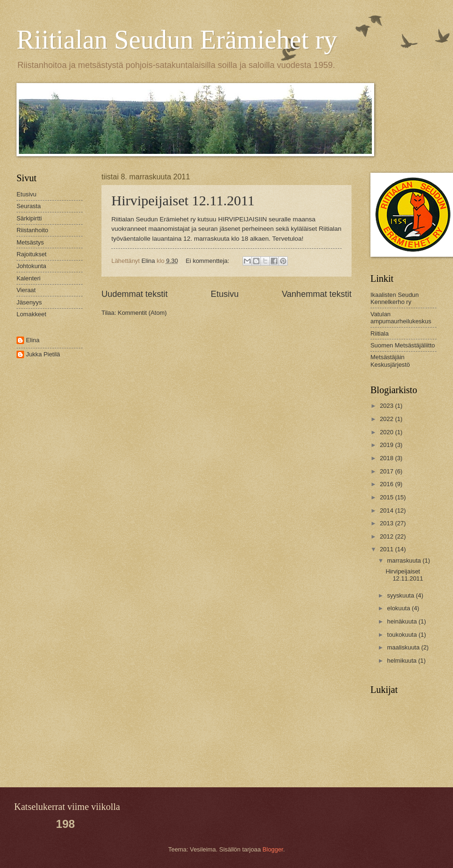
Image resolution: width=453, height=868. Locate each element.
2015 (387, 497)
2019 (387, 445)
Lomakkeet (31, 314)
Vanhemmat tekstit (317, 294)
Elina (33, 340)
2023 (387, 406)
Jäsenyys (29, 302)
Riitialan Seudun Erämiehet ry (177, 40)
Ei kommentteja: (209, 261)
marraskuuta (405, 560)
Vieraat (26, 290)
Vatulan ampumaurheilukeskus (401, 318)
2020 (387, 432)
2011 (387, 549)
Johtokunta (31, 266)
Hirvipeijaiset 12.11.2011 (183, 200)
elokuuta (399, 608)
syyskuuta (401, 595)
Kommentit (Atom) (143, 313)
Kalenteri (29, 278)
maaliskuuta (404, 647)
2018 (387, 458)
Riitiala (380, 333)
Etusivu (225, 294)
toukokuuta (403, 635)
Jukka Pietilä (43, 354)
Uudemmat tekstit (134, 294)
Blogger (273, 849)
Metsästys (30, 242)
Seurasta (29, 206)
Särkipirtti (29, 218)
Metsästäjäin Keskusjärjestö (390, 361)
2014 (387, 510)
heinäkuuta (403, 621)
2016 (387, 484)
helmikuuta (403, 661)
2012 (387, 536)
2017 (387, 471)
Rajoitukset (32, 254)
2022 (387, 419)
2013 (387, 523)
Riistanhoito (32, 230)
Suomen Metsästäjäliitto (403, 345)
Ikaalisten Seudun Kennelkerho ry (394, 298)
